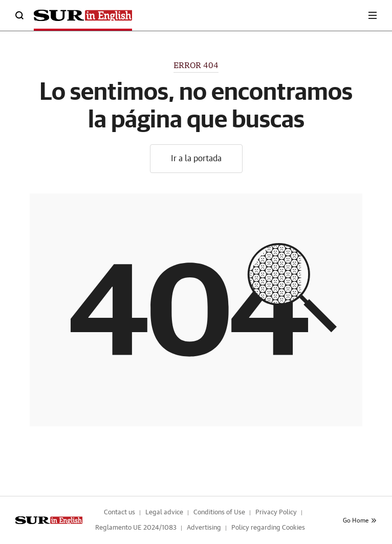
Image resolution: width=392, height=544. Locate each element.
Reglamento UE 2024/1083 (136, 528)
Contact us (119, 513)
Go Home (360, 520)
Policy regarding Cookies (268, 528)
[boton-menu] (373, 15)
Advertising (204, 528)
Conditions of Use (219, 513)
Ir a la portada (196, 159)
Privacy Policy (276, 513)
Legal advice (164, 513)
